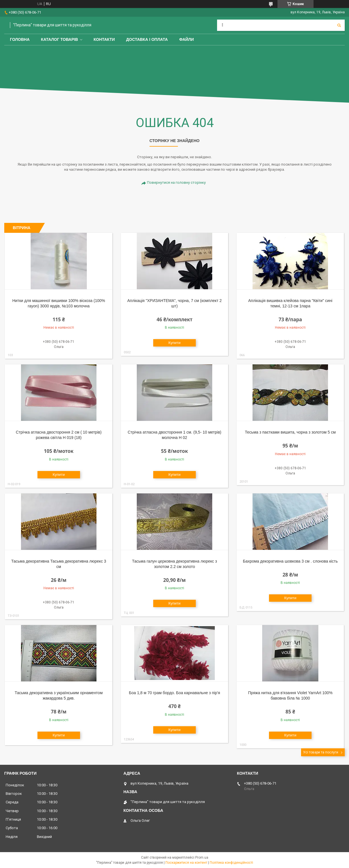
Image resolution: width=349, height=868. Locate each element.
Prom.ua (202, 858)
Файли (186, 39)
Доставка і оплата (147, 39)
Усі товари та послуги (321, 752)
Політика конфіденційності (231, 863)
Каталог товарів (59, 39)
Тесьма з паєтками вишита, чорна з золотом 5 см (290, 432)
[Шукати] (339, 25)
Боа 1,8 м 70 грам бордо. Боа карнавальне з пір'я (174, 693)
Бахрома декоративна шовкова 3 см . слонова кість (290, 561)
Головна (20, 39)
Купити (175, 343)
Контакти (104, 39)
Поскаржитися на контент (186, 863)
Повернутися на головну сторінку (176, 182)
